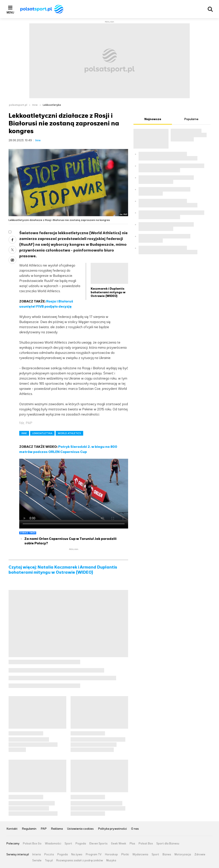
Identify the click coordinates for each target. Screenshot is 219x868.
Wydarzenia (140, 855)
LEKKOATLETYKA (42, 433)
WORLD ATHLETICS (69, 433)
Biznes (167, 855)
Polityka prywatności (112, 829)
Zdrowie (200, 855)
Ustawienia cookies (80, 829)
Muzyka (111, 861)
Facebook (12, 240)
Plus (132, 844)
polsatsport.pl (18, 105)
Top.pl (49, 861)
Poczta (49, 855)
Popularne (191, 119)
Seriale (37, 861)
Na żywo (77, 855)
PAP (44, 829)
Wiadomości (53, 844)
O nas (135, 829)
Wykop (12, 260)
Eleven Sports (98, 844)
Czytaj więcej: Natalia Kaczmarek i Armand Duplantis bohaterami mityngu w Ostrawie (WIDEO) (63, 570)
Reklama (57, 829)
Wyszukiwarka (210, 9)
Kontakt (12, 829)
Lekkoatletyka (52, 105)
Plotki (125, 855)
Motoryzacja (183, 855)
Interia (37, 855)
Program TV (94, 855)
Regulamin (29, 829)
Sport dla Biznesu (168, 844)
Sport (68, 844)
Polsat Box (146, 844)
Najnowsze (153, 119)
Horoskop (111, 855)
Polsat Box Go (32, 844)
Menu (10, 12)
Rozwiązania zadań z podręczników (80, 861)
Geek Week (119, 844)
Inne (35, 105)
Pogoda (81, 844)
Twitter (12, 250)
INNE (24, 433)
